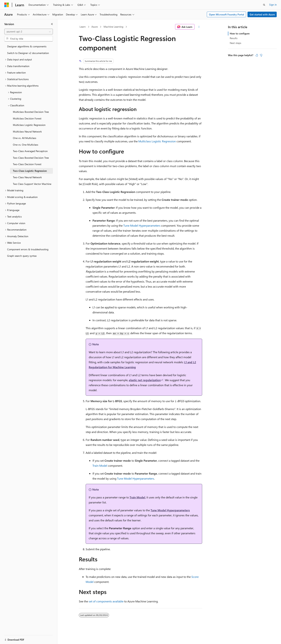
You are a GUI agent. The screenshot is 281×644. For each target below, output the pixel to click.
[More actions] (199, 27)
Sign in (273, 5)
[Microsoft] (7, 5)
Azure (95, 27)
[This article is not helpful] (261, 55)
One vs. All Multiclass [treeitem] (25, 138)
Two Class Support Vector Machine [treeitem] (32, 184)
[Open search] (264, 5)
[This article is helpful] (257, 55)
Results (234, 38)
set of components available (106, 601)
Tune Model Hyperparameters (142, 225)
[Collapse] (52, 24)
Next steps (235, 43)
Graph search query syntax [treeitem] (22, 256)
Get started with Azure (262, 14)
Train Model (100, 466)
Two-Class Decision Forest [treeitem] (27, 164)
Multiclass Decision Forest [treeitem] (27, 118)
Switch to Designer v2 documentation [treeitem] (28, 53)
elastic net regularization (145, 380)
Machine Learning (113, 27)
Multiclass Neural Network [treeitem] (27, 132)
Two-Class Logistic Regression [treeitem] (30, 171)
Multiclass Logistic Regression (157, 141)
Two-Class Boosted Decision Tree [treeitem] (31, 158)
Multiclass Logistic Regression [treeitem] (29, 125)
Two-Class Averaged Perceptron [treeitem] (30, 151)
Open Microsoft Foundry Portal (227, 14)
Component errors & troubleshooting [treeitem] (28, 249)
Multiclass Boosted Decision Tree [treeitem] (31, 112)
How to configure (240, 33)
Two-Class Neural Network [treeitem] (27, 177)
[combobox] (29, 32)
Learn (83, 27)
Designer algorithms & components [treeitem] (27, 46)
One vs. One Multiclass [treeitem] (26, 145)
